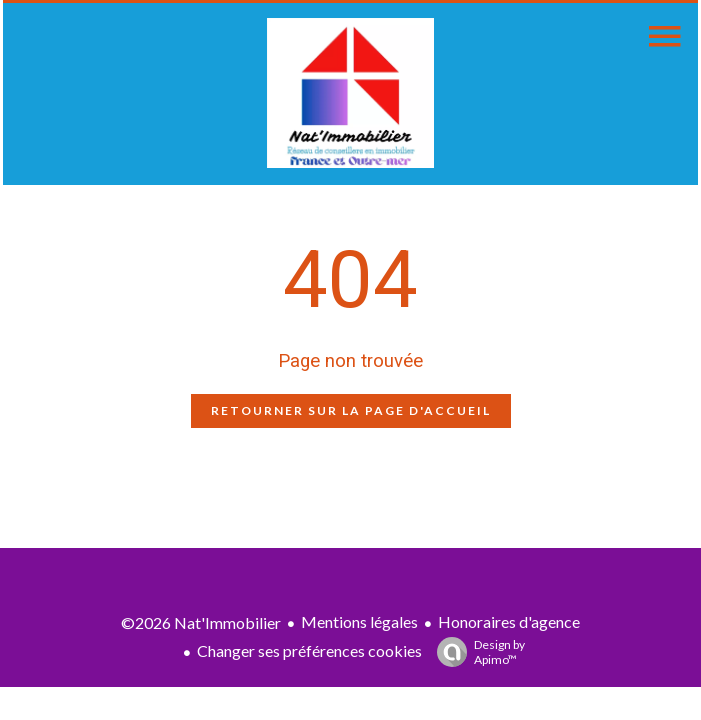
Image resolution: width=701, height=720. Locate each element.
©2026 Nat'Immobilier (201, 622)
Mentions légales (359, 621)
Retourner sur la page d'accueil (351, 410)
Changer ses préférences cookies (309, 650)
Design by (476, 652)
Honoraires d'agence (509, 621)
